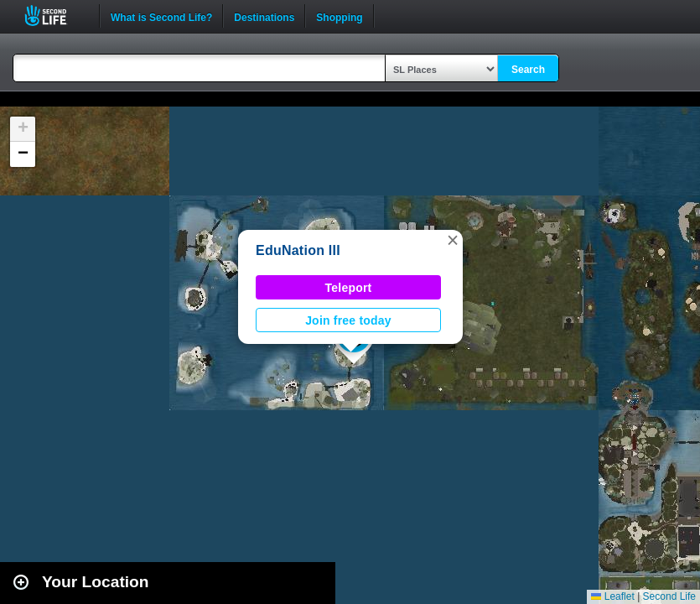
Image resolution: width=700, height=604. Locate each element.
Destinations (264, 16)
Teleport (349, 288)
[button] (453, 240)
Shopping (339, 16)
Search (528, 70)
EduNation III (298, 250)
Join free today (348, 320)
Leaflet (612, 596)
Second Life (55, 16)
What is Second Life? (161, 16)
